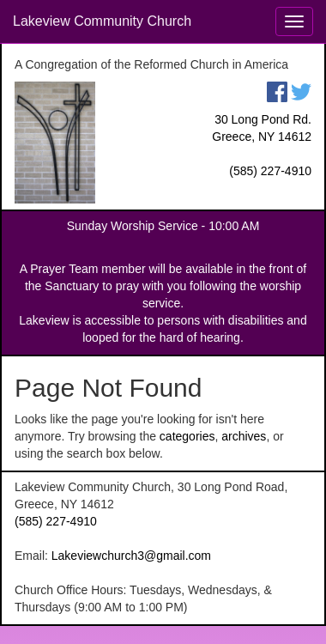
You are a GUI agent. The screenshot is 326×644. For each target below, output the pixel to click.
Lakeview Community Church (102, 21)
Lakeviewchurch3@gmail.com (131, 556)
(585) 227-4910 (270, 171)
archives (244, 436)
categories (187, 436)
